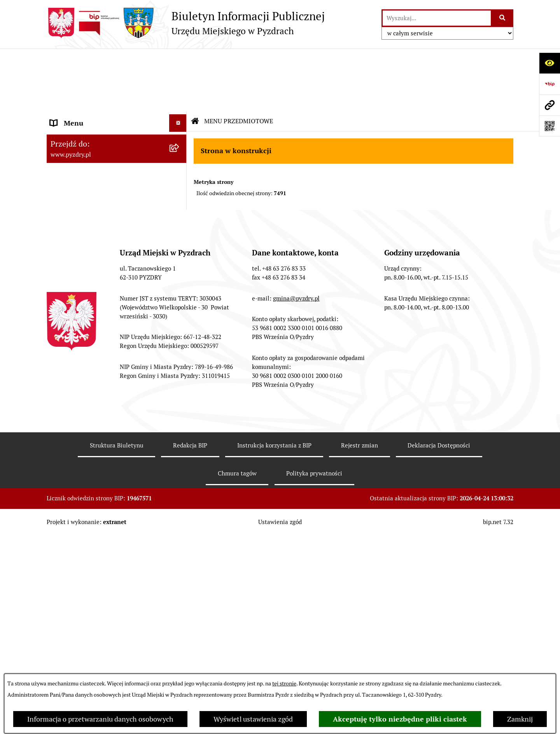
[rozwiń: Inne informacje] (180, 351)
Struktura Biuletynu (117, 644)
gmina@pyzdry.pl (296, 496)
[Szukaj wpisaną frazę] (503, 18)
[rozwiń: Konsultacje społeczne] (180, 333)
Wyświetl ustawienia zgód (253, 719)
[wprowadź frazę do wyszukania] (437, 18)
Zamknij (520, 719)
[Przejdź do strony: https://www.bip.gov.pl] (549, 84)
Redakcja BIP (190, 644)
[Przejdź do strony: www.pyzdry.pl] (549, 105)
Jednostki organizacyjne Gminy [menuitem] (98, 211)
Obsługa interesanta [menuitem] (81, 141)
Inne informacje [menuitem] (75, 350)
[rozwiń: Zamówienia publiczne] (180, 176)
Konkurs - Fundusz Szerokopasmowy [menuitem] (107, 368)
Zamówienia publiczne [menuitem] (85, 176)
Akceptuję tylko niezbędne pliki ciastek (400, 719)
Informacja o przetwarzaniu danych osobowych (100, 719)
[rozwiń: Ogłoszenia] (180, 228)
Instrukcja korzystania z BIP (274, 644)
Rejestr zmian (360, 644)
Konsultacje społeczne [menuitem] (85, 333)
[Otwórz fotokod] (549, 126)
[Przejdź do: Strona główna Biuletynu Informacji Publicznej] (195, 58)
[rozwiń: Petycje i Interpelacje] (180, 246)
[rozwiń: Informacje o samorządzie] (180, 78)
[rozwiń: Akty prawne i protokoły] (180, 95)
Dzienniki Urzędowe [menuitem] (81, 263)
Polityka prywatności (314, 671)
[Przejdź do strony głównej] (186, 23)
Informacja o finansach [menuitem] (86, 193)
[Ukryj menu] (178, 60)
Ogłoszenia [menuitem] (67, 228)
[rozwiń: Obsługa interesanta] (180, 141)
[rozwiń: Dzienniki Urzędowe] (180, 263)
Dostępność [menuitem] (68, 298)
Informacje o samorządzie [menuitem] (90, 78)
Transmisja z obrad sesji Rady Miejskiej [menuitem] (95, 118)
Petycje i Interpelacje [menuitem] (82, 246)
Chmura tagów (237, 671)
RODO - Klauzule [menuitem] (76, 158)
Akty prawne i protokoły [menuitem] (87, 95)
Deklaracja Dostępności (439, 644)
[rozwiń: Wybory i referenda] (180, 281)
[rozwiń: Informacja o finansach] (180, 193)
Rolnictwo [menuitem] (66, 315)
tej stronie (284, 683)
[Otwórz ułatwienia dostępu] (549, 63)
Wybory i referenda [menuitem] (80, 280)
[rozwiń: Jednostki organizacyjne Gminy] (180, 211)
